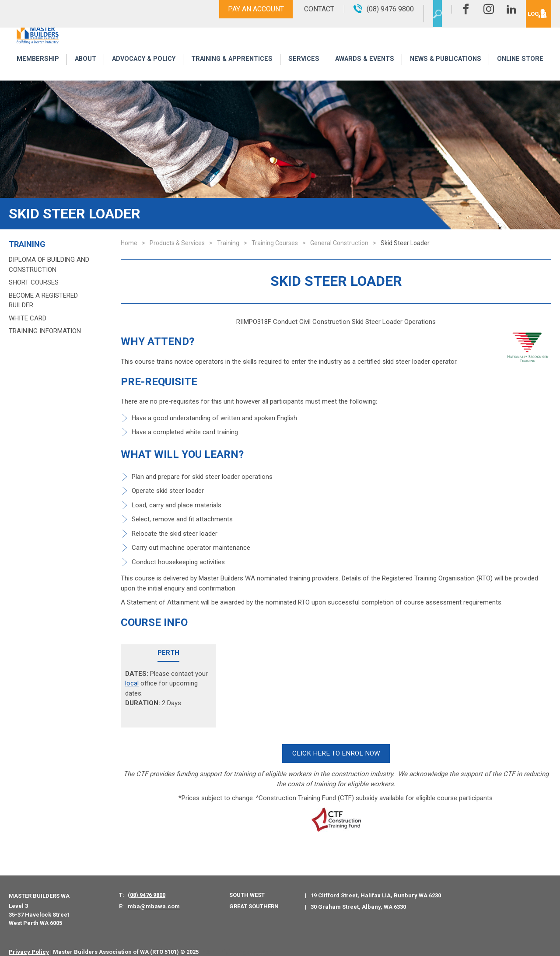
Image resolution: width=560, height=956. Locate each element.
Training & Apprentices (233, 71)
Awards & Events (364, 71)
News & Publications (446, 71)
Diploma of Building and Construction (49, 265)
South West (247, 886)
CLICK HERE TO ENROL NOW (336, 749)
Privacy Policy (29, 943)
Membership (37, 71)
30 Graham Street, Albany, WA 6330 (358, 898)
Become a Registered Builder (43, 301)
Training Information (45, 331)
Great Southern (254, 897)
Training (27, 244)
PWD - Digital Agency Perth (239, 943)
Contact (299, 9)
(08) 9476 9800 (147, 886)
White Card (28, 318)
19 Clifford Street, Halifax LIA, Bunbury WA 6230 (376, 887)
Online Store (521, 71)
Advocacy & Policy (142, 71)
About (83, 71)
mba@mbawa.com (154, 897)
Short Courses (34, 282)
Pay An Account (235, 9)
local (132, 683)
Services (304, 71)
